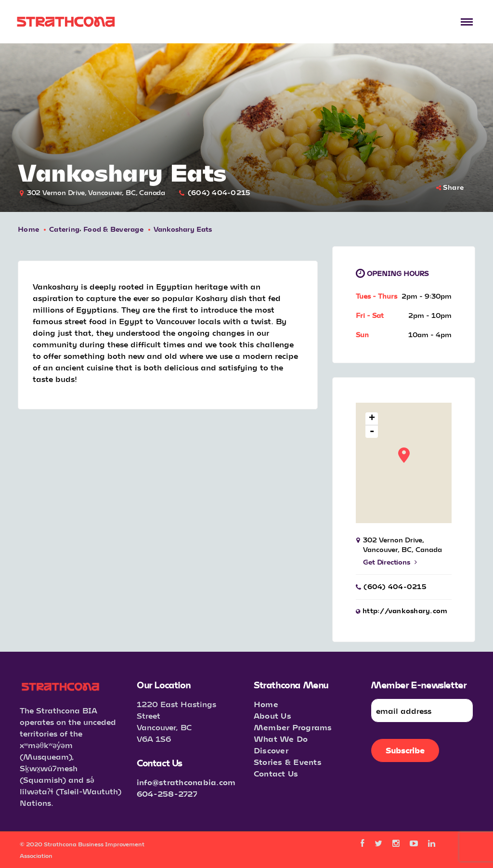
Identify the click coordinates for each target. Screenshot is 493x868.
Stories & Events (288, 762)
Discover (271, 750)
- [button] (372, 432)
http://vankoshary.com (405, 611)
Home (28, 229)
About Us (272, 716)
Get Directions (390, 562)
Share (450, 187)
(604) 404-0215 (219, 192)
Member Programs (293, 727)
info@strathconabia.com (186, 782)
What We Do (281, 739)
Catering (64, 229)
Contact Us (276, 773)
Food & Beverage (113, 229)
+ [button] (372, 419)
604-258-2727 (167, 794)
